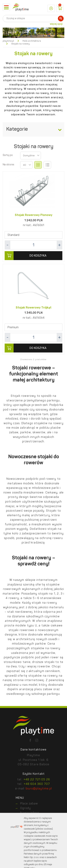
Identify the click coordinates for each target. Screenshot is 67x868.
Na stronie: (9, 165)
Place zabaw (29, 804)
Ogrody (25, 808)
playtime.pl (8, 41)
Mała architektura (32, 41)
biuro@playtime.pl (39, 789)
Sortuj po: (8, 155)
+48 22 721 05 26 (37, 780)
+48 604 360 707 (37, 784)
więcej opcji (56, 24)
